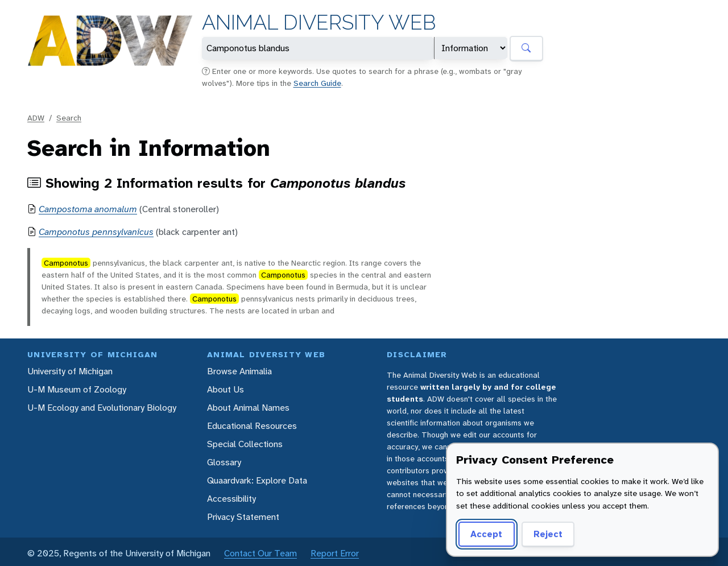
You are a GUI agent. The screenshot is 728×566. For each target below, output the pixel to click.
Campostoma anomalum (88, 209)
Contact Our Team (260, 553)
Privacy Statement (243, 517)
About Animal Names (248, 408)
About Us (226, 389)
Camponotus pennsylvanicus (96, 232)
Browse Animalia (239, 371)
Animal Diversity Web (319, 22)
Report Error (335, 553)
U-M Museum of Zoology (77, 389)
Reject (548, 534)
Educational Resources (252, 426)
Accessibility (231, 499)
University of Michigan (70, 371)
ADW (36, 118)
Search (69, 118)
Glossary (224, 462)
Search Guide (317, 83)
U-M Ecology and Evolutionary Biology (102, 408)
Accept (486, 534)
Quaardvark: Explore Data (257, 480)
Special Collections (245, 444)
